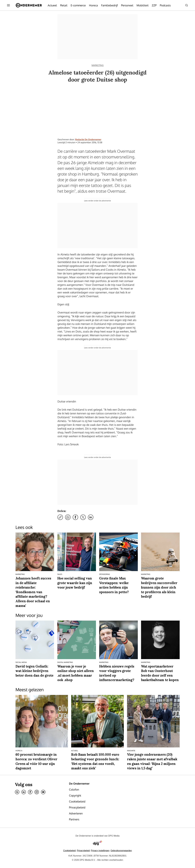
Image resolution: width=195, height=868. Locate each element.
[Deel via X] (83, 517)
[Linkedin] (24, 792)
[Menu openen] (8, 5)
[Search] (187, 5)
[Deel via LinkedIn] (91, 517)
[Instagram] (37, 792)
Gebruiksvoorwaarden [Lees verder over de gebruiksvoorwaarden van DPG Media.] (121, 851)
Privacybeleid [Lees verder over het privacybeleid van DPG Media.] (83, 851)
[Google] (17, 792)
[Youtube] (43, 792)
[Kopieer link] (60, 517)
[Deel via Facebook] (75, 517)
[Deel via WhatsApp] (68, 517)
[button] (100, 851)
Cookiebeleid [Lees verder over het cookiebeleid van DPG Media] (70, 851)
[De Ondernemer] (29, 5)
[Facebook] (30, 792)
